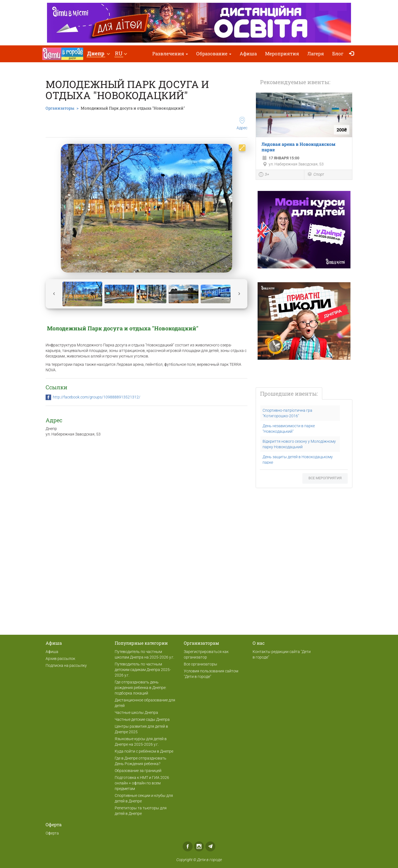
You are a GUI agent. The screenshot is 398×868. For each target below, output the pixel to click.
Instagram (199, 846)
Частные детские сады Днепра (142, 719)
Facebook (188, 846)
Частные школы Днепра (136, 712)
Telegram (210, 846)
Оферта (52, 833)
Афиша (248, 54)
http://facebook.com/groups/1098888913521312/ (97, 397)
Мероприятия (282, 54)
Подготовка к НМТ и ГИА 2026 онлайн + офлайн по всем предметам (142, 783)
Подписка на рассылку (66, 665)
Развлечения (170, 54)
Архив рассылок (60, 659)
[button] (98, 54)
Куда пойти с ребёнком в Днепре (144, 751)
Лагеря (316, 54)
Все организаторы (201, 664)
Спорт (315, 175)
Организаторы (60, 108)
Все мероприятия (325, 478)
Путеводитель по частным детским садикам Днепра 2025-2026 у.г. (143, 670)
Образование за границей (138, 771)
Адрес (242, 123)
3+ (264, 175)
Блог (338, 54)
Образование (214, 54)
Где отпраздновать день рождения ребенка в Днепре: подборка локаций (141, 688)
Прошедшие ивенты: (289, 393)
